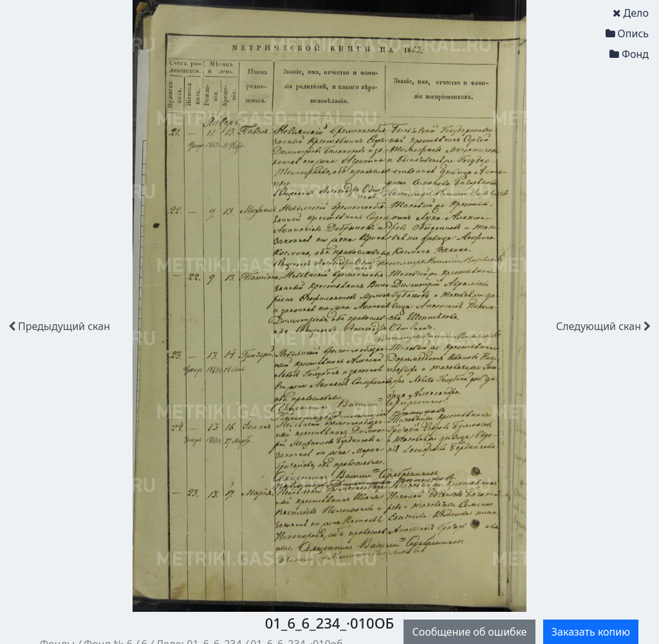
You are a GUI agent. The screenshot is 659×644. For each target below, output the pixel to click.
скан (59, 326)
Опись (627, 33)
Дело (631, 13)
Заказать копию (591, 632)
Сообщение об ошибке (469, 632)
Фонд (629, 54)
